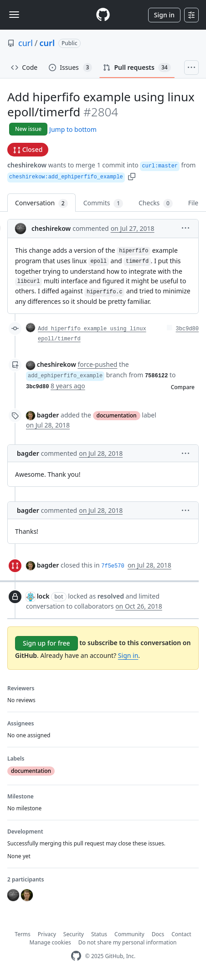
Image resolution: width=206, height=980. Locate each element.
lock (43, 596)
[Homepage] (103, 15)
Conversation (41, 203)
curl (26, 43)
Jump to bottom (73, 129)
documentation (117, 415)
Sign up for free (46, 643)
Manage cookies (50, 942)
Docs (158, 934)
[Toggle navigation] (14, 15)
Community (129, 934)
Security (74, 934)
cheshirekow (27, 165)
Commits (103, 203)
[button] (132, 176)
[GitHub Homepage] (76, 956)
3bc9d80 (187, 329)
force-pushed (97, 364)
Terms (23, 934)
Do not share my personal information (128, 942)
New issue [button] (28, 129)
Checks (156, 203)
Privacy (47, 934)
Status (99, 934)
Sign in (164, 15)
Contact (181, 934)
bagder (48, 415)
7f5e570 (113, 566)
